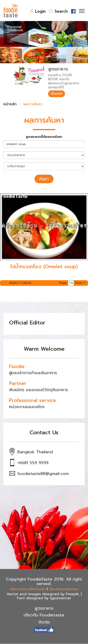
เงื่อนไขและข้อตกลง (64, 589)
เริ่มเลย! (57, 94)
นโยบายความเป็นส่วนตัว (28, 589)
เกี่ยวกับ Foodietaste (44, 615)
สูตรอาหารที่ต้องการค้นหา (44, 137)
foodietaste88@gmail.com (43, 474)
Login (38, 11)
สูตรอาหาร (44, 608)
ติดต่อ (44, 622)
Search (58, 11)
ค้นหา (44, 179)
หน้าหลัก (10, 104)
